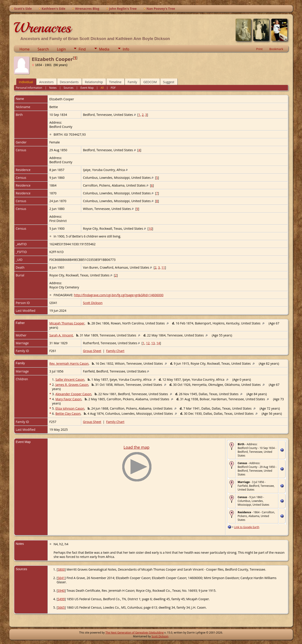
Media (104, 49)
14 (158, 343)
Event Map (87, 88)
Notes (53, 88)
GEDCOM (150, 82)
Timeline (115, 82)
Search (43, 49)
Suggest (169, 82)
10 (150, 228)
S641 (61, 578)
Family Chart (115, 351)
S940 (61, 591)
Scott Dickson (93, 303)
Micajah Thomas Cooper (67, 323)
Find (82, 49)
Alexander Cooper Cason (73, 394)
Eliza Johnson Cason (70, 408)
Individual (26, 82)
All (102, 88)
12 (148, 343)
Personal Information (29, 88)
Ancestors (46, 82)
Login (61, 49)
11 (163, 267)
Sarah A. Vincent (61, 335)
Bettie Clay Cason (68, 414)
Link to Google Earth (247, 527)
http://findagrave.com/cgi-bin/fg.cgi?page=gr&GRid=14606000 (119, 295)
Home (25, 49)
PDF (113, 88)
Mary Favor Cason (68, 399)
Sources (68, 88)
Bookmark (276, 49)
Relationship (94, 82)
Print (259, 49)
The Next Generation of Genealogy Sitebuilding (135, 633)
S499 (61, 599)
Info (126, 49)
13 (153, 343)
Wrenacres (42, 28)
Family (132, 82)
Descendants (69, 82)
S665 (61, 607)
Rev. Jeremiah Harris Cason (69, 363)
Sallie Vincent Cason (70, 379)
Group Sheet (92, 351)
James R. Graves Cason (72, 385)
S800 (61, 569)
